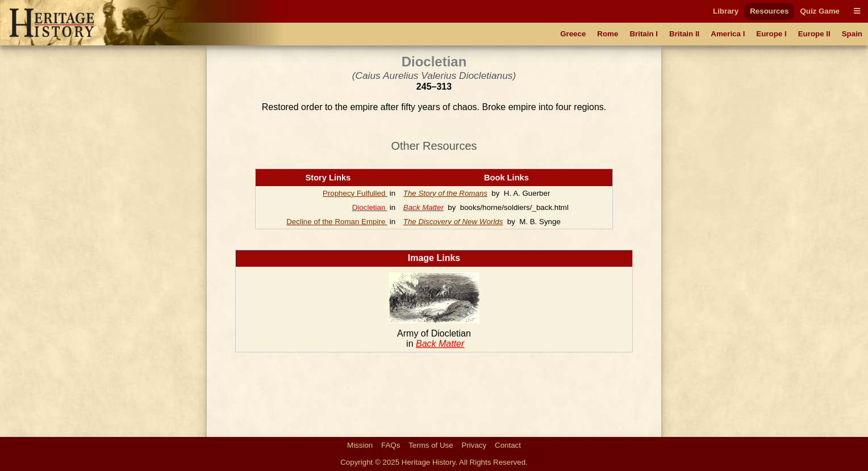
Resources (769, 11)
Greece (573, 34)
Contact (508, 445)
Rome (608, 34)
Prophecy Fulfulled (355, 193)
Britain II (684, 34)
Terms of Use (431, 445)
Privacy (474, 445)
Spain (852, 34)
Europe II (814, 34)
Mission (360, 445)
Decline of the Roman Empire (337, 222)
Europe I (771, 34)
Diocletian (370, 207)
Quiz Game (820, 11)
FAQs (391, 445)
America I (728, 34)
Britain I (644, 34)
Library (726, 11)
